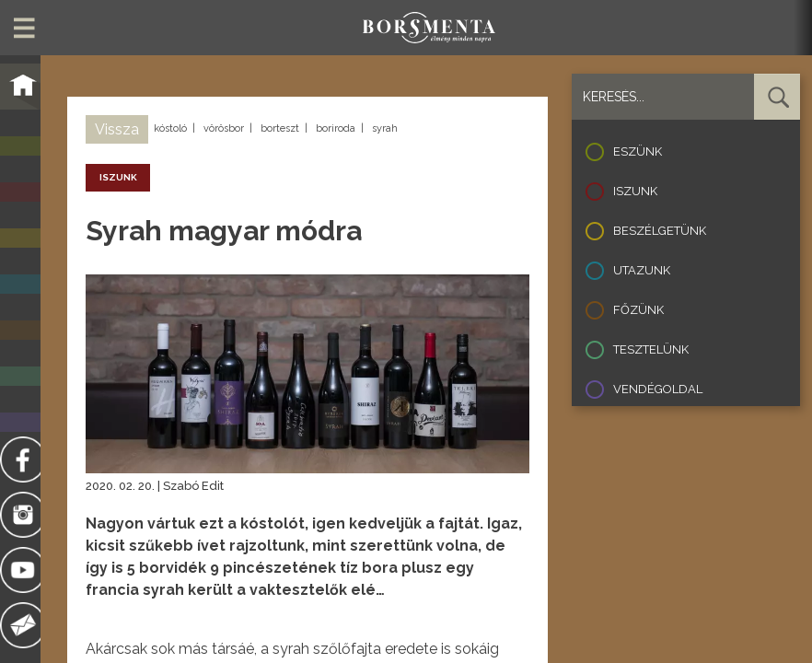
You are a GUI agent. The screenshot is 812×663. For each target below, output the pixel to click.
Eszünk (638, 151)
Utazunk (642, 270)
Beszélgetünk (660, 231)
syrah (385, 128)
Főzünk (638, 310)
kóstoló (170, 128)
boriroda (336, 128)
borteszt (280, 128)
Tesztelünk (651, 349)
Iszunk (635, 191)
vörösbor (224, 128)
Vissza (117, 129)
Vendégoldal (658, 389)
